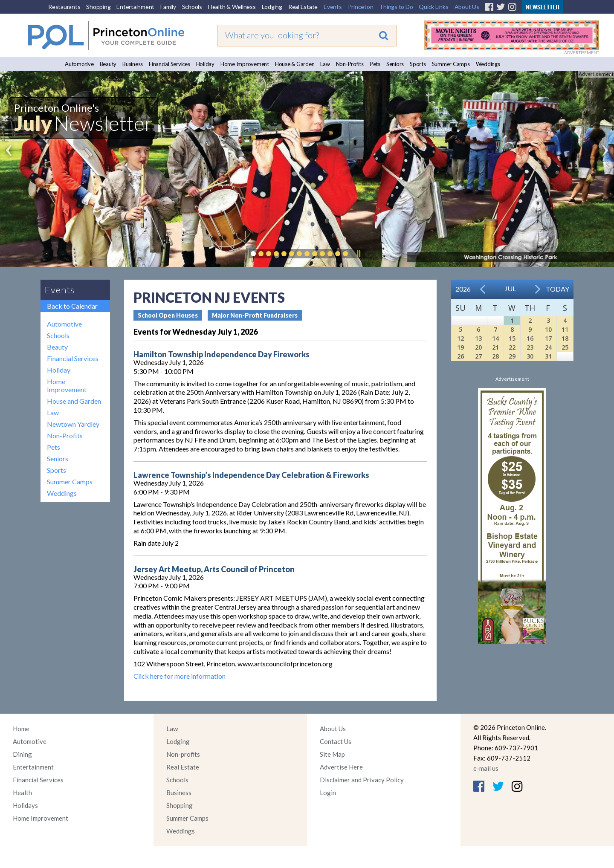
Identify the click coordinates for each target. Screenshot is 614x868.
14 (495, 338)
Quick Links (433, 7)
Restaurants (64, 7)
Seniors (395, 64)
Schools (192, 7)
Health (22, 793)
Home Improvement (245, 64)
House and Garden (74, 401)
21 (495, 347)
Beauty (108, 64)
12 (460, 338)
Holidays (25, 805)
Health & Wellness (232, 7)
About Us (467, 7)
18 (565, 338)
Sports (418, 64)
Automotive (79, 64)
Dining (22, 754)
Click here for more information (180, 676)
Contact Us (336, 741)
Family (168, 7)
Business (133, 64)
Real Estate (303, 7)
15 (512, 338)
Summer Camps (451, 64)
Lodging (272, 7)
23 (530, 347)
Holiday (205, 64)
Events (333, 7)
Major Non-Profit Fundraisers (255, 315)
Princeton (361, 7)
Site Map (332, 754)
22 (512, 347)
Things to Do (396, 7)
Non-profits (183, 754)
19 (460, 347)
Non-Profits (350, 64)
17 (548, 338)
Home (21, 729)
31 (548, 356)
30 (530, 356)
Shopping (98, 7)
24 (548, 347)
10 (548, 329)
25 (565, 347)
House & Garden (295, 64)
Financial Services (169, 64)
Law (325, 64)
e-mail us (486, 768)
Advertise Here (341, 767)
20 (478, 347)
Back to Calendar (72, 306)
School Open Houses (168, 315)
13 (478, 338)
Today (558, 289)
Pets (375, 64)
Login (328, 793)
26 (460, 356)
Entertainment (135, 7)
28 (495, 356)
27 (478, 356)
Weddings (488, 64)
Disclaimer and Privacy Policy (362, 780)
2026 (463, 289)
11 (565, 329)
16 (530, 338)
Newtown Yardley (73, 424)
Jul (510, 288)
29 (512, 356)
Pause (358, 254)
